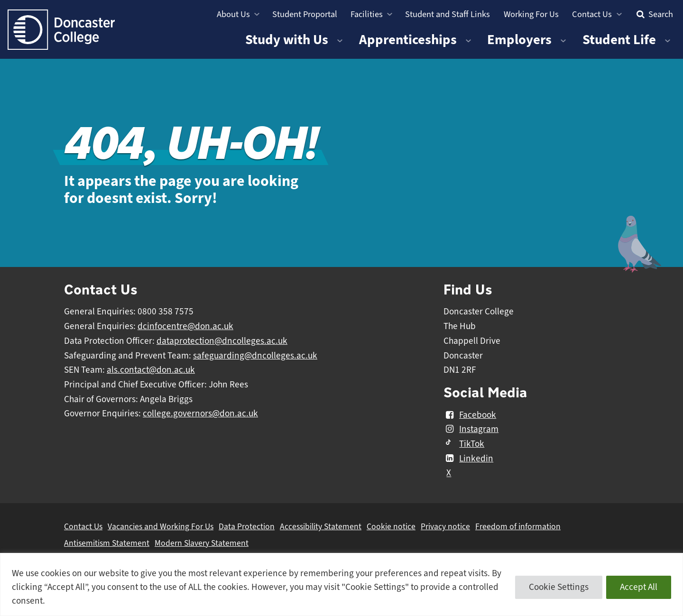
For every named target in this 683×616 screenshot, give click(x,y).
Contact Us (592, 14)
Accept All (639, 587)
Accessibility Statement (321, 526)
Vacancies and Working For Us (161, 526)
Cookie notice (391, 526)
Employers (519, 40)
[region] (341, 584)
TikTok (464, 444)
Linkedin (468, 459)
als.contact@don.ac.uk (151, 370)
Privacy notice (445, 526)
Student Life (619, 40)
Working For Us (531, 14)
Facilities (367, 14)
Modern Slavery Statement (202, 543)
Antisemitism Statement (107, 543)
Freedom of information (518, 526)
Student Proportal (305, 14)
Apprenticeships (408, 40)
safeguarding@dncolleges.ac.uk (255, 356)
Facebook (470, 415)
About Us (233, 14)
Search (654, 14)
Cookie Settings (559, 587)
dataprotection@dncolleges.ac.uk (222, 341)
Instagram (471, 429)
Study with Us (287, 40)
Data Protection (247, 526)
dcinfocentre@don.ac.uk (185, 326)
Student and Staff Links (448, 14)
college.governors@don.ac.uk (200, 414)
